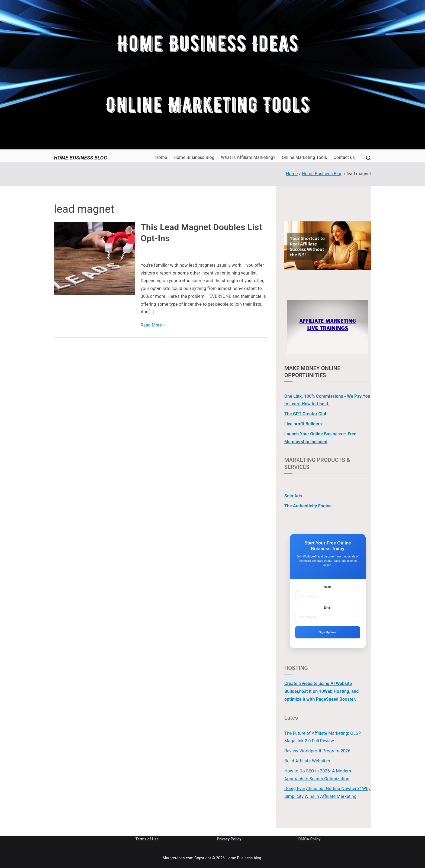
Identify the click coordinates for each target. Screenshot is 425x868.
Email (328, 608)
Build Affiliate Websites (307, 761)
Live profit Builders (303, 424)
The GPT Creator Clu (305, 414)
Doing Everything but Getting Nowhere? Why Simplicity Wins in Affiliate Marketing (327, 792)
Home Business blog (81, 158)
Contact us (344, 157)
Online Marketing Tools (305, 157)
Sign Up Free (328, 632)
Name (328, 587)
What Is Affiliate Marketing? (248, 157)
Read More (153, 325)
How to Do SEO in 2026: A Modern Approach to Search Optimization (318, 775)
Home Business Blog (194, 157)
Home (161, 157)
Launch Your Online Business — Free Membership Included (320, 438)
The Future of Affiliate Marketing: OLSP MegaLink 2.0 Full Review (323, 737)
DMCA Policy (310, 839)
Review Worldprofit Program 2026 (317, 751)
